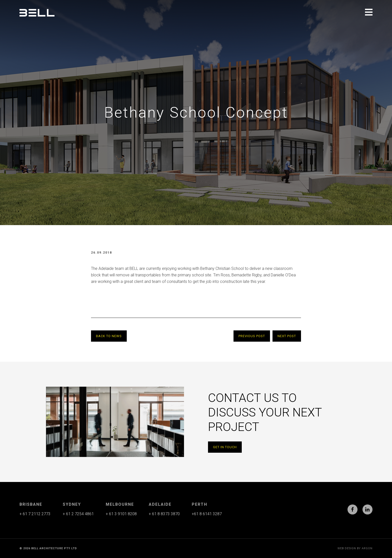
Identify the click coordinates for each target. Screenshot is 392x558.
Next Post (287, 336)
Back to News (109, 336)
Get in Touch (225, 447)
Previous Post (252, 336)
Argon (367, 548)
